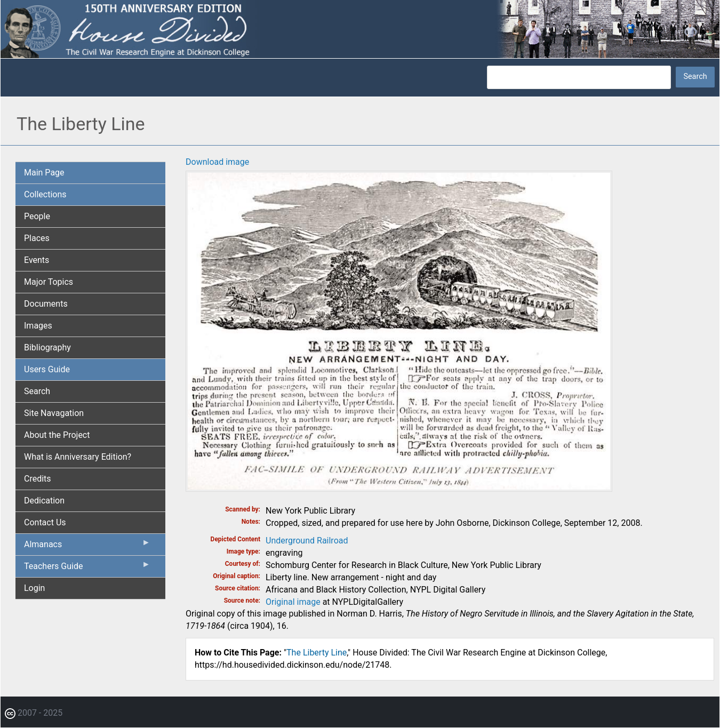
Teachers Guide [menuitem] (87, 569)
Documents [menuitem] (46, 304)
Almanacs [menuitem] (87, 547)
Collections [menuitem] (45, 194)
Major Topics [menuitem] (49, 282)
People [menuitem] (37, 216)
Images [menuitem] (38, 326)
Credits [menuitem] (38, 479)
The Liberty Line (317, 653)
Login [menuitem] (34, 588)
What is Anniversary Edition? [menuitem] (78, 457)
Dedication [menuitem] (44, 501)
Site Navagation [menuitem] (54, 413)
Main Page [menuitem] (44, 173)
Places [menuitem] (37, 238)
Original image (293, 602)
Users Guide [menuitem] (47, 369)
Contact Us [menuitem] (45, 522)
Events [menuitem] (37, 260)
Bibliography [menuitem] (47, 347)
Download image (217, 162)
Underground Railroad (307, 541)
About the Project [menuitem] (57, 435)
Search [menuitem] (37, 391)
